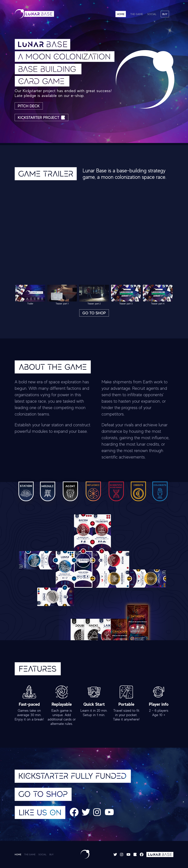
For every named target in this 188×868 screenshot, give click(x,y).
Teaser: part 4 (158, 295)
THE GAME (137, 14)
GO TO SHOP (94, 313)
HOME (121, 14)
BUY (165, 14)
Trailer (30, 295)
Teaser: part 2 (94, 295)
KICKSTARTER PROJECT (41, 117)
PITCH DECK (29, 106)
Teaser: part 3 (126, 295)
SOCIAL (152, 14)
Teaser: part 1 (62, 295)
